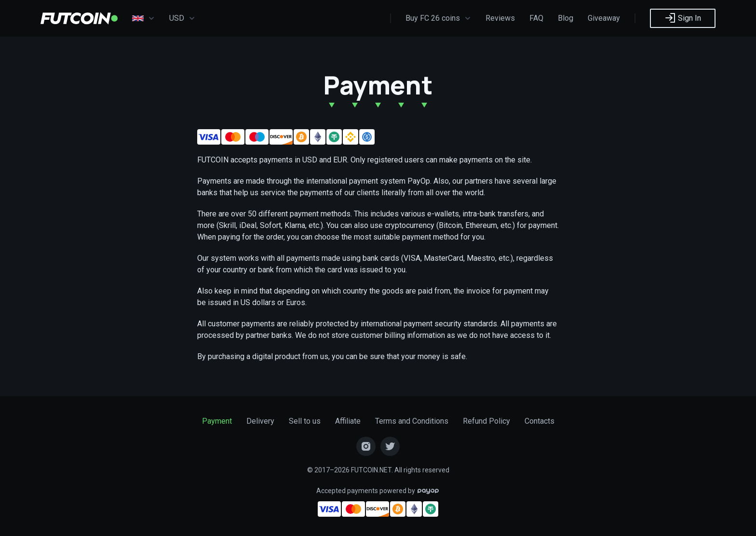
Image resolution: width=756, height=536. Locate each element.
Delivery (260, 421)
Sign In (683, 18)
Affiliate (348, 421)
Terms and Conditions (412, 421)
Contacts (540, 421)
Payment (217, 421)
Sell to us (305, 421)
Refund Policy (486, 421)
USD (182, 18)
